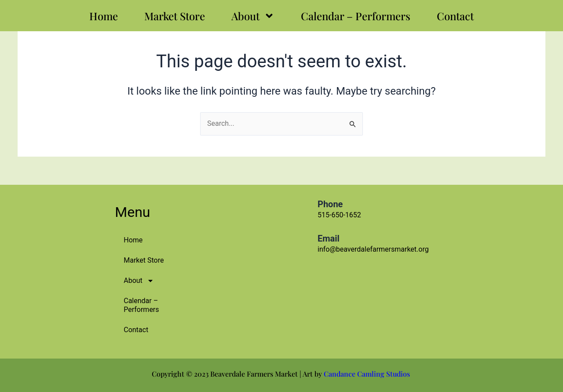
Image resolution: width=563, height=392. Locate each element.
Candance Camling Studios (368, 374)
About (253, 16)
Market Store (175, 16)
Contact (455, 16)
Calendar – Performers (356, 16)
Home (104, 16)
